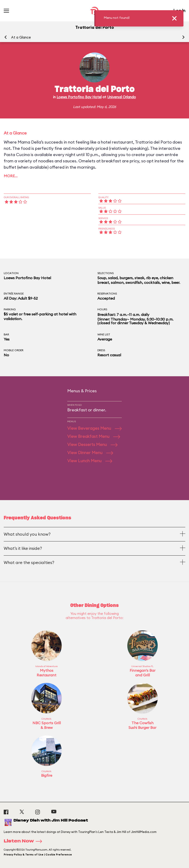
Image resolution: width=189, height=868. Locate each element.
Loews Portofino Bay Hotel (79, 97)
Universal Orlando (122, 97)
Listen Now (24, 841)
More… (11, 176)
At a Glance (21, 37)
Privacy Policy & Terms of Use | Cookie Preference (38, 855)
